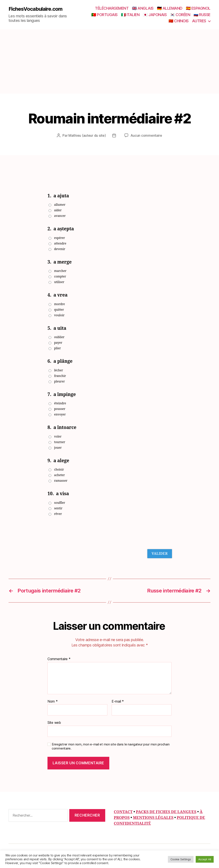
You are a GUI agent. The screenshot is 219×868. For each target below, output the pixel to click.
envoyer (60, 415)
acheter (59, 475)
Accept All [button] (205, 859)
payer (58, 343)
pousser (60, 409)
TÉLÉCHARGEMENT (112, 8)
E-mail (118, 702)
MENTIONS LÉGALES (153, 818)
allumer (60, 205)
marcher (60, 271)
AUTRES (199, 21)
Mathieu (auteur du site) (87, 135)
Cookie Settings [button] (181, 859)
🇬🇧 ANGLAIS (143, 8)
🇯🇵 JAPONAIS (155, 15)
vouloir (59, 315)
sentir (58, 508)
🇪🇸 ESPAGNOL (198, 8)
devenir (60, 249)
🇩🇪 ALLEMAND (170, 8)
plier (58, 348)
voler (58, 437)
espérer (60, 238)
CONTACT (123, 812)
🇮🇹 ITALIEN (130, 15)
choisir (59, 470)
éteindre (60, 403)
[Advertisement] (109, 61)
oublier (59, 337)
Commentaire (59, 659)
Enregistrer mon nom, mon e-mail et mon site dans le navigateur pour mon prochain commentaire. (111, 746)
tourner (60, 442)
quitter (59, 310)
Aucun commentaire (146, 135)
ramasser (61, 481)
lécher (59, 370)
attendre (60, 244)
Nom (53, 702)
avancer (60, 216)
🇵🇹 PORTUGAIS (104, 15)
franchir (60, 376)
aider (58, 210)
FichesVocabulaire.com (36, 9)
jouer (58, 448)
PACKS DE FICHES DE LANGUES (166, 812)
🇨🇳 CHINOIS (179, 21)
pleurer (59, 382)
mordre (60, 304)
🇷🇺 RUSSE (202, 15)
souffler (60, 503)
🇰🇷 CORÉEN (180, 15)
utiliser (59, 282)
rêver (58, 514)
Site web (54, 723)
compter (60, 277)
